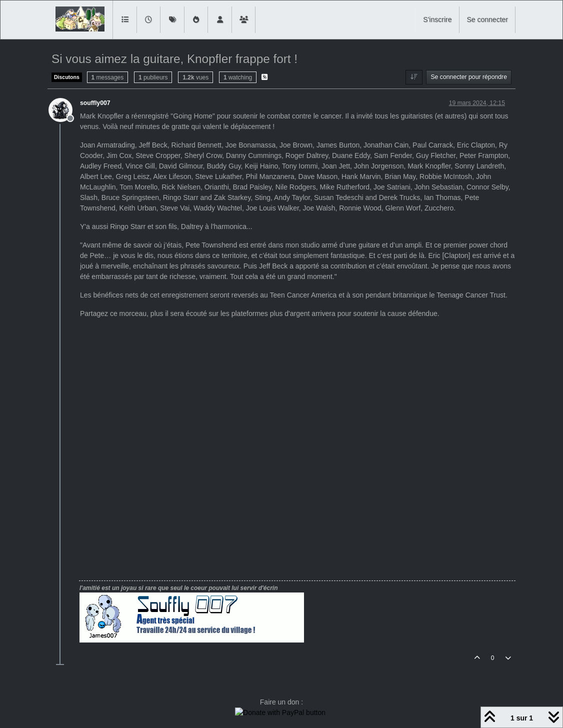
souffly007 (95, 103)
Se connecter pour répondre (469, 77)
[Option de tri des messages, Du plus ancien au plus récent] (414, 77)
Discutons (67, 77)
